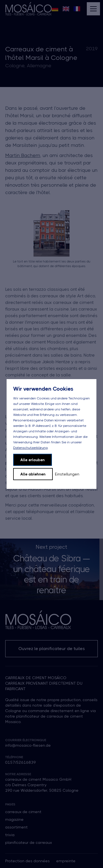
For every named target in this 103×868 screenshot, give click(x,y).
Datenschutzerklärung (30, 448)
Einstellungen (67, 474)
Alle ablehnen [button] (33, 474)
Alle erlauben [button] (33, 460)
